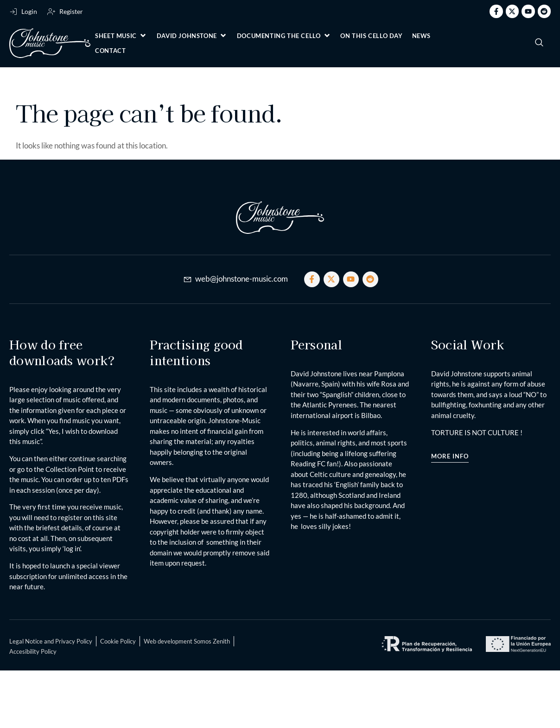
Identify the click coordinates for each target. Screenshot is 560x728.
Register (71, 11)
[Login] (13, 12)
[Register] (51, 12)
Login (29, 11)
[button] (121, 36)
